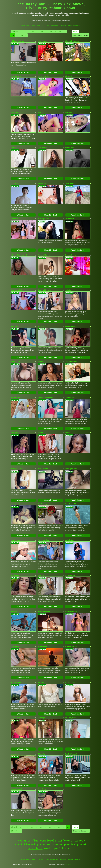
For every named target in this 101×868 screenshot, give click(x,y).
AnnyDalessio (70, 575)
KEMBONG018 (16, 76)
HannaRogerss (16, 683)
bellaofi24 (14, 219)
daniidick (14, 147)
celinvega (41, 718)
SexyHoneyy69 (70, 504)
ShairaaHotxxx (70, 255)
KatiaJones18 (43, 469)
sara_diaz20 (42, 147)
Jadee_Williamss (44, 255)
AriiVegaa (14, 433)
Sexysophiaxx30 (71, 469)
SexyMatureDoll (71, 361)
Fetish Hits (68, 865)
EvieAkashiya (43, 504)
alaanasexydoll (16, 290)
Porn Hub (63, 25)
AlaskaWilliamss (71, 611)
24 (51, 32)
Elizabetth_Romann (72, 41)
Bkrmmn (41, 361)
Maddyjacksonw (16, 469)
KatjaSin (68, 290)
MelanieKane (70, 540)
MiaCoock (69, 76)
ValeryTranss (43, 41)
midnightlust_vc (16, 504)
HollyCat (41, 112)
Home (75, 32)
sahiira (40, 433)
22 (42, 32)
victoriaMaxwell (16, 789)
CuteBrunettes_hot (18, 112)
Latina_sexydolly (44, 76)
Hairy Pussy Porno (74, 25)
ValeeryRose (42, 646)
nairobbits (42, 326)
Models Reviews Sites (28, 25)
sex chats (35, 848)
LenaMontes (15, 540)
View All (15, 32)
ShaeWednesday (71, 646)
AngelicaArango (44, 611)
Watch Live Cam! (23, 72)
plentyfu (68, 433)
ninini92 (41, 683)
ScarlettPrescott (71, 754)
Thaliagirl (68, 112)
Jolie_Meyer (42, 789)
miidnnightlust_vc (17, 41)
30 (22, 35)
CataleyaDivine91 (44, 290)
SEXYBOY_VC (16, 184)
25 (55, 32)
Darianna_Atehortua (45, 398)
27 (64, 32)
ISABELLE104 (70, 683)
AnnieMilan (15, 754)
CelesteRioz (15, 646)
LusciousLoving (16, 718)
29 (17, 35)
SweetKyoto (69, 147)
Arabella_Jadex (71, 718)
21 (37, 32)
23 (46, 32)
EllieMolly (41, 754)
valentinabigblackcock (19, 255)
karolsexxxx (15, 326)
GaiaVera (14, 611)
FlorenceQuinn (43, 540)
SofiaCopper (70, 184)
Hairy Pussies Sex (52, 25)
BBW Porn (40, 25)
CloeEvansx (69, 398)
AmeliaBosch (15, 575)
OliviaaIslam (15, 398)
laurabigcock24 (43, 219)
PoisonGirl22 (43, 184)
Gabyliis (41, 575)
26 (60, 32)
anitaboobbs (15, 361)
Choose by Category (80, 35)
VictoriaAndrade (71, 326)
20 (33, 32)
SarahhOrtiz (69, 219)
